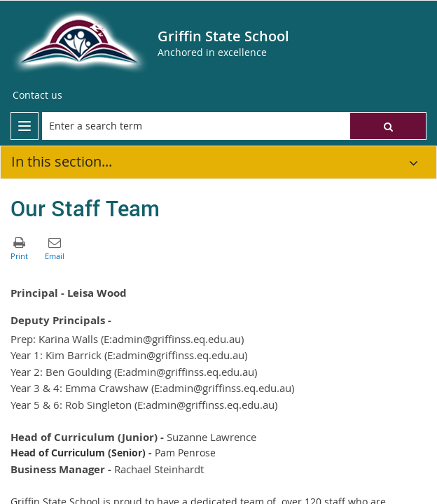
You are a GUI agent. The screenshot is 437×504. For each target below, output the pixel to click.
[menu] (25, 126)
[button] (388, 126)
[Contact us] (37, 95)
